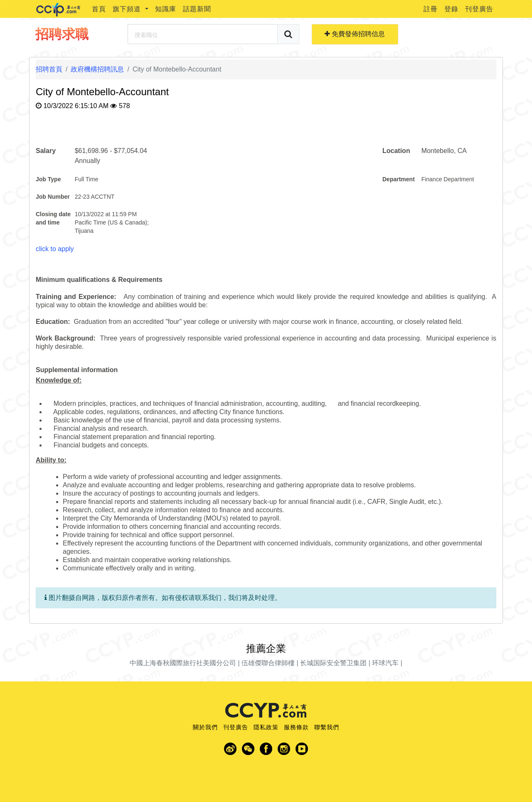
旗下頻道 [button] (128, 9)
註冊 (431, 9)
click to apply (55, 249)
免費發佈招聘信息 (355, 34)
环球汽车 (385, 663)
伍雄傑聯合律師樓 (268, 663)
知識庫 (166, 9)
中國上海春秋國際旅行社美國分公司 (183, 663)
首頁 (99, 9)
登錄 (451, 9)
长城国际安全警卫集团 (333, 663)
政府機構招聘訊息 (97, 69)
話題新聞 (197, 9)
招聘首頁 (49, 69)
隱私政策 (266, 727)
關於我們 (205, 727)
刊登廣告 (479, 9)
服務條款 (296, 727)
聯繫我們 (327, 727)
